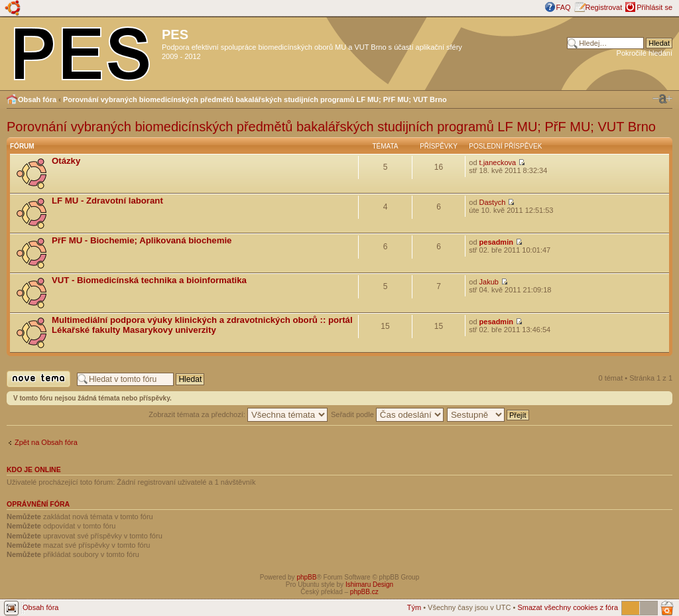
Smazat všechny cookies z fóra (568, 607)
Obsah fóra (37, 99)
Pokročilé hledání (645, 53)
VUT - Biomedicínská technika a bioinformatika (149, 280)
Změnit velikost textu (662, 99)
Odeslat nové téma (38, 379)
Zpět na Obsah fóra (46, 442)
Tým (414, 607)
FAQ (564, 7)
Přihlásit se (654, 7)
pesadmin (496, 242)
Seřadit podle (387, 414)
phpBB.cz (364, 592)
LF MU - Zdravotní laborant (107, 201)
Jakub (489, 282)
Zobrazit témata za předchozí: (238, 414)
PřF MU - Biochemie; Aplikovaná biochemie (142, 240)
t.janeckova (498, 162)
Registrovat (604, 7)
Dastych (493, 202)
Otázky (66, 161)
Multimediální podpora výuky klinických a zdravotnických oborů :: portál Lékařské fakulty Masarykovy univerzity (202, 325)
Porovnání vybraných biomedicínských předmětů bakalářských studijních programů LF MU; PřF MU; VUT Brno (255, 99)
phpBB (306, 577)
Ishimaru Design (369, 585)
